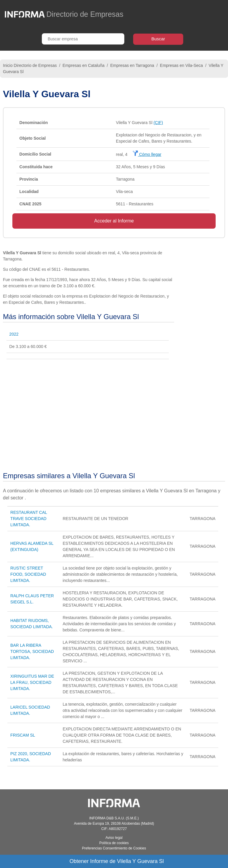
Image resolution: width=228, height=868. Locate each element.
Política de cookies (114, 843)
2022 (14, 334)
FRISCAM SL (23, 735)
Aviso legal (114, 838)
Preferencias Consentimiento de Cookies (114, 848)
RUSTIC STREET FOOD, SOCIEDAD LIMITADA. (28, 574)
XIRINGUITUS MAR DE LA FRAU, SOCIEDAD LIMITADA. (32, 682)
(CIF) (158, 123)
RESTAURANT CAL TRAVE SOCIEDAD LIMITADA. (29, 519)
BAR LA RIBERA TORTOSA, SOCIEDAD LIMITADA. (32, 651)
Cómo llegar (147, 154)
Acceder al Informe (114, 221)
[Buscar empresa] (83, 39)
